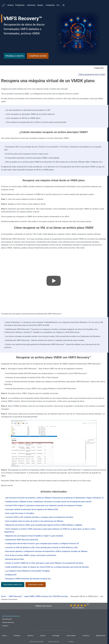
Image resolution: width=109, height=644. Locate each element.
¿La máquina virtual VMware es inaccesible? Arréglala (28, 571)
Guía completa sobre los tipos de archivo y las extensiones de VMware (34, 521)
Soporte (43, 636)
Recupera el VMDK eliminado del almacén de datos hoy (28, 579)
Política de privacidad (36, 642)
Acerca (10, 5)
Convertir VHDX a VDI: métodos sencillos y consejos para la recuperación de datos (39, 517)
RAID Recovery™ (7, 619)
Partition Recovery (8, 622)
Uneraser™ (5, 626)
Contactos (50, 5)
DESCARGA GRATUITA (13, 585)
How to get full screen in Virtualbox (20, 513)
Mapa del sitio (101, 636)
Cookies (71, 642)
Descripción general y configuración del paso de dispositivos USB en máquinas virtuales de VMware (46, 551)
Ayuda (40, 5)
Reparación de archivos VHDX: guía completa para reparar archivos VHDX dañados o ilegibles (44, 525)
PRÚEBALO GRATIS (14, 56)
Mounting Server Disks (15, 559)
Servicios (31, 5)
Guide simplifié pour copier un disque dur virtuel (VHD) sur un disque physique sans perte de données (47, 567)
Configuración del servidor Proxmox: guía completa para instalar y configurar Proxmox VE (42, 543)
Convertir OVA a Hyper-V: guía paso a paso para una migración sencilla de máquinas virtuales (44, 505)
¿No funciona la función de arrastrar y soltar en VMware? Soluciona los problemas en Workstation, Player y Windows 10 (54, 498)
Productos (20, 5)
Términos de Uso (54, 642)
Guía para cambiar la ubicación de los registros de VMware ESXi (32, 509)
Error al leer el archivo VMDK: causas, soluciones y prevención (31, 555)
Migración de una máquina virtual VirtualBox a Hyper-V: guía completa (34, 536)
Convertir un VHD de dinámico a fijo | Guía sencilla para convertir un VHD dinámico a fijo (42, 547)
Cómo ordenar (71, 636)
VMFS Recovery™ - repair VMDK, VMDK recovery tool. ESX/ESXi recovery (38, 596)
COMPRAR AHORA (38, 56)
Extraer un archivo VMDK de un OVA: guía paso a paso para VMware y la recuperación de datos (44, 563)
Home (4, 596)
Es (58, 5)
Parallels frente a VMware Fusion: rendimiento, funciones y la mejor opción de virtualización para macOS (48, 502)
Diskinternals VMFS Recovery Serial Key (22, 540)
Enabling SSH (99, 68)
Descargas (56, 636)
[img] (64, 5)
